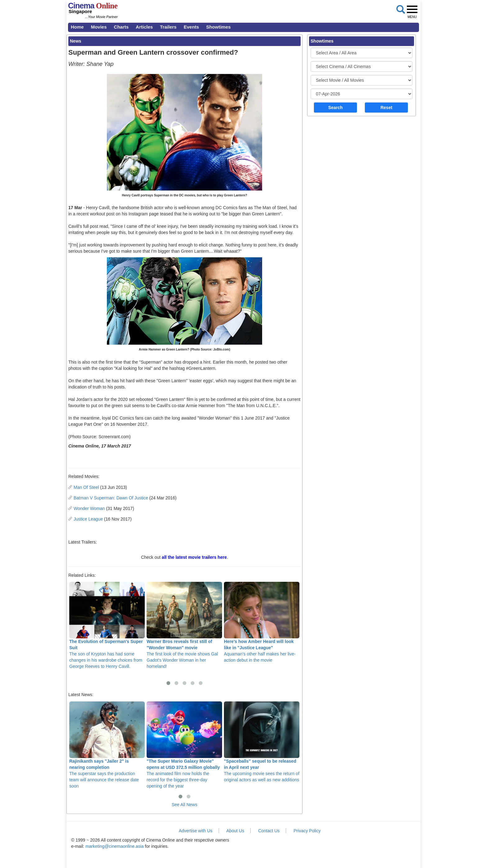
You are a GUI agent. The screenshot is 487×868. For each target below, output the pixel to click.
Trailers (168, 27)
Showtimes (218, 27)
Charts (121, 27)
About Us (235, 831)
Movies (99, 27)
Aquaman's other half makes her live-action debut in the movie (262, 622)
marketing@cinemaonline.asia (115, 846)
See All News (184, 805)
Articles (144, 27)
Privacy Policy (307, 831)
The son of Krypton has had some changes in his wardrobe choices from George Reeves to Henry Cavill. (107, 625)
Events (191, 27)
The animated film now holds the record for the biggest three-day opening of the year (184, 745)
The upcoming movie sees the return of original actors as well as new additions (262, 742)
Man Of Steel (86, 487)
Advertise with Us (196, 831)
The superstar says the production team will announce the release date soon (107, 745)
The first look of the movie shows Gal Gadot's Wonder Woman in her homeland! (184, 625)
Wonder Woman (89, 508)
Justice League (88, 519)
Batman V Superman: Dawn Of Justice (111, 498)
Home (77, 27)
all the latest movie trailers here (194, 557)
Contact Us (269, 831)
